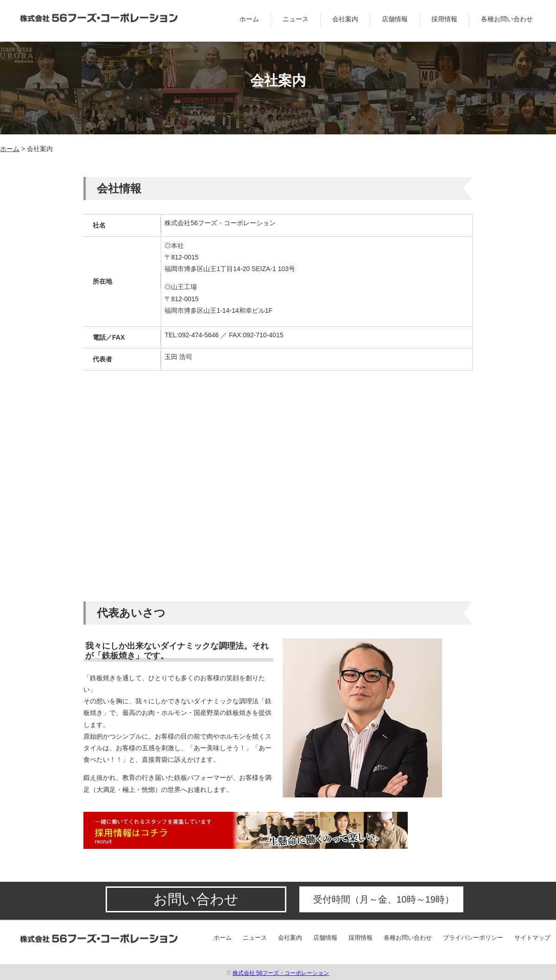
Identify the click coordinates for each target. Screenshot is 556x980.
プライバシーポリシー (473, 938)
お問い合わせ (196, 899)
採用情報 (444, 19)
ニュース (296, 19)
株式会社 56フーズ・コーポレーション (281, 973)
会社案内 (345, 19)
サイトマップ (532, 938)
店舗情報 (395, 19)
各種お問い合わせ (507, 19)
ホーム (249, 19)
